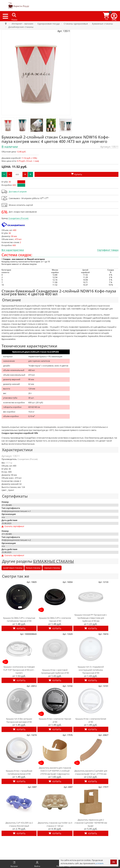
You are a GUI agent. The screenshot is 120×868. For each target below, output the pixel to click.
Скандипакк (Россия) (18, 218)
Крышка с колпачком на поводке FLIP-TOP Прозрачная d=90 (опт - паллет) (19, 670)
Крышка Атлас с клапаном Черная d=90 (55, 720)
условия (99, 863)
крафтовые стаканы (13, 568)
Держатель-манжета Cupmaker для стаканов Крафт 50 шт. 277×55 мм (91, 772)
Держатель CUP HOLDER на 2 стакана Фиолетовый (19, 824)
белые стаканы (33, 568)
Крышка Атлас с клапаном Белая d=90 (91, 720)
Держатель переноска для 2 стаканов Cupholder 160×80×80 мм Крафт (91, 823)
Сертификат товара (108, 250)
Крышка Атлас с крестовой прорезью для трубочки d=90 (55, 671)
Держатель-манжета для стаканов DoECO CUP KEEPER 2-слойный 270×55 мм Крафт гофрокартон (55, 771)
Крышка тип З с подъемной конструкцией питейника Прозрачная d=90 (91, 670)
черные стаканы (52, 568)
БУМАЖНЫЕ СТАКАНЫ (54, 561)
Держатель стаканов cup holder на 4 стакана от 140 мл (55, 824)
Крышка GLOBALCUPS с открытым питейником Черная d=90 (19, 619)
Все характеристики (13, 250)
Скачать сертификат (13, 526)
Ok (114, 862)
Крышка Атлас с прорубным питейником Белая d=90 (19, 772)
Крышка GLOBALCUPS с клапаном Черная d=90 (55, 619)
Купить (19, 628)
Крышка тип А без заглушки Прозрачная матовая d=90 (19, 720)
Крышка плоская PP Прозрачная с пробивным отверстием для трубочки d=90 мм (91, 618)
